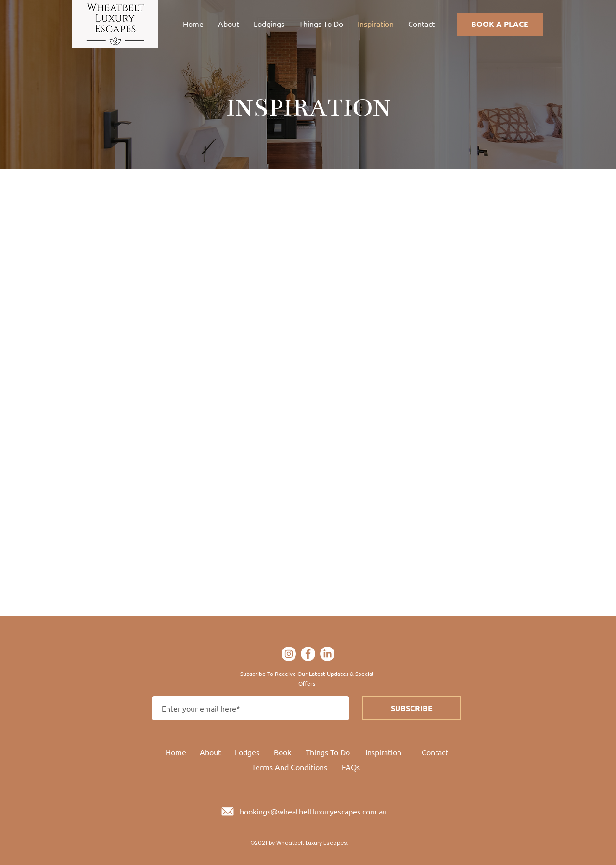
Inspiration (383, 752)
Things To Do (328, 752)
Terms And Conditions (289, 767)
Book (282, 752)
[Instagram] (289, 654)
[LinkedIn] (327, 654)
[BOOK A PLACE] (500, 24)
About (210, 752)
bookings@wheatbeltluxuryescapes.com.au (313, 811)
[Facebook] (308, 654)
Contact (435, 752)
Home (176, 752)
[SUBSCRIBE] (412, 708)
